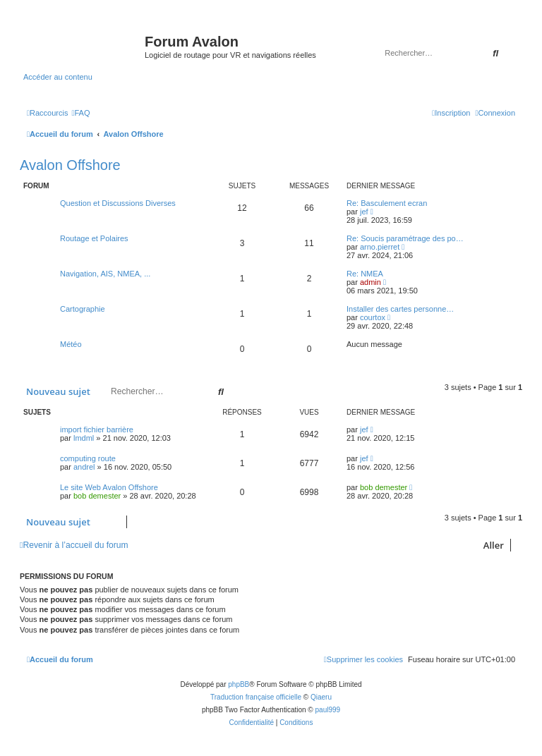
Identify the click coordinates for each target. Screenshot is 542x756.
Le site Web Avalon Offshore (109, 487)
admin (371, 282)
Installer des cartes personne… (400, 309)
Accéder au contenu (58, 77)
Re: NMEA (365, 274)
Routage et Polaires (94, 238)
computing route (88, 458)
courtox (373, 317)
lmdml (84, 438)
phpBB (239, 684)
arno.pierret (380, 247)
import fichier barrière (97, 429)
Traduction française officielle (256, 697)
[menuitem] (80, 113)
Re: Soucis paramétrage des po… (405, 238)
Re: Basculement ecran (387, 203)
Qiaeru (321, 697)
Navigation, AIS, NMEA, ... (105, 274)
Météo (71, 344)
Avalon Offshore (70, 165)
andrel (84, 467)
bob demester (97, 496)
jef (364, 212)
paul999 (328, 710)
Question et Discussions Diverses (118, 203)
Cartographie (83, 309)
